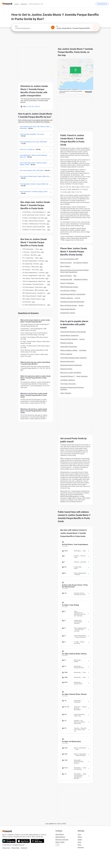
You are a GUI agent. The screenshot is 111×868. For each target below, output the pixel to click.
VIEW (49, 212)
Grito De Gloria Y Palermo (68, 291)
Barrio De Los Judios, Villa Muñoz (71, 373)
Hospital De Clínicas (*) (68, 376)
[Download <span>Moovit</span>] (102, 4)
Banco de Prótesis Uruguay (69, 305)
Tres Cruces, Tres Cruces (68, 384)
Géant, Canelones (66, 393)
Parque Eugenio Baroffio (68, 309)
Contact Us (24, 848)
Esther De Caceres (66, 263)
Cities (79, 845)
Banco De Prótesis (66, 276)
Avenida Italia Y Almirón (68, 313)
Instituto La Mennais (67, 298)
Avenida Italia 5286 (66, 279)
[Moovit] (7, 4)
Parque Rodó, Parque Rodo (69, 347)
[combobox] (32, 28)
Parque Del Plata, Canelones (69, 339)
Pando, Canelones (82, 376)
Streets (80, 840)
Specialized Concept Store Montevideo (72, 302)
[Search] (95, 27)
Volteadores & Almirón (81, 279)
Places (80, 837)
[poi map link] (76, 77)
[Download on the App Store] (23, 841)
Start (16, 26)
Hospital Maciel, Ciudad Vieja (69, 335)
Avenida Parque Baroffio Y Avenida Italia (73, 294)
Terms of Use (6, 848)
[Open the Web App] (37, 841)
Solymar (82, 339)
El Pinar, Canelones (66, 354)
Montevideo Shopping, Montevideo (71, 365)
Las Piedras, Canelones (68, 380)
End (57, 26)
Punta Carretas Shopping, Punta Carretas (73, 332)
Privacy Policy (15, 848)
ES (58, 845)
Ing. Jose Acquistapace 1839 (69, 259)
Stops (79, 842)
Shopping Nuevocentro (67, 361)
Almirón (81, 305)
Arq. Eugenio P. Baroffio (81, 263)
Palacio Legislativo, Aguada (69, 350)
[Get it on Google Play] (9, 841)
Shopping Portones (66, 369)
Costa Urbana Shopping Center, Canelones (73, 358)
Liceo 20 (77, 298)
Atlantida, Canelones (67, 343)
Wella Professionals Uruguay (69, 287)
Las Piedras (83, 350)
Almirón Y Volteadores (67, 283)
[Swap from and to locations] (53, 27)
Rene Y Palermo (65, 266)
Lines (79, 834)
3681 (75, 276)
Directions (81, 847)
